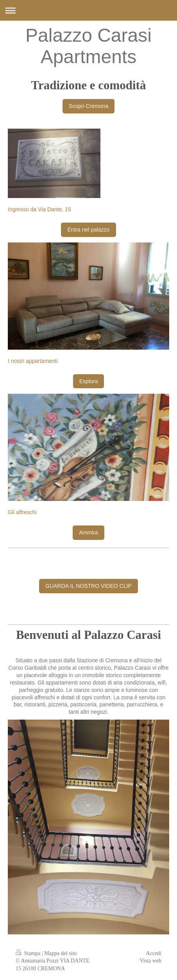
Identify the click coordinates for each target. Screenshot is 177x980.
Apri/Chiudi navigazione (88, 10)
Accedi (154, 953)
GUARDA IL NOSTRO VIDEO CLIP (88, 586)
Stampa (29, 953)
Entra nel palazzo (88, 230)
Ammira (88, 532)
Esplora (88, 381)
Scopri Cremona (88, 106)
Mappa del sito (60, 953)
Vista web (150, 961)
